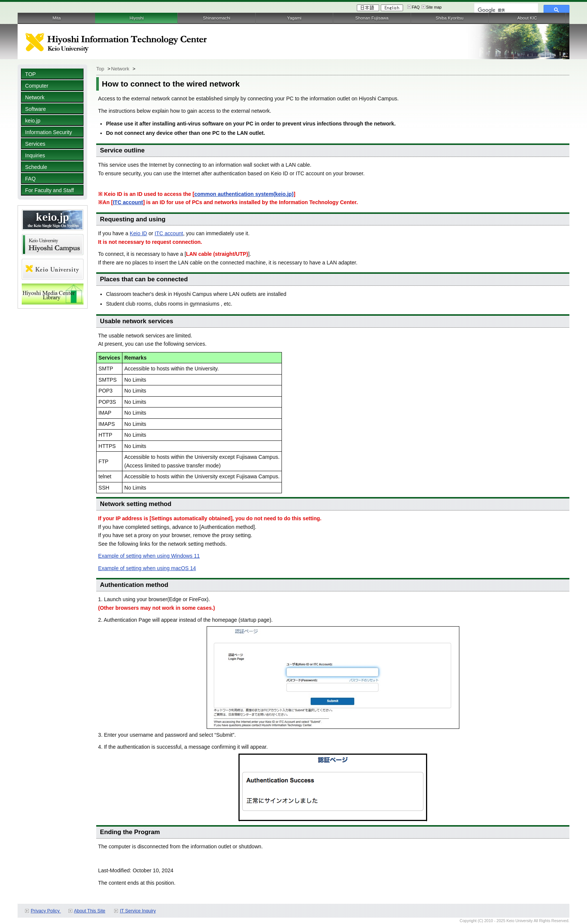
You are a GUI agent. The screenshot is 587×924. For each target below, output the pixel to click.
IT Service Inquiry (138, 911)
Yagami (294, 18)
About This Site (90, 911)
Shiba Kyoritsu (449, 18)
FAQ (416, 7)
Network (35, 97)
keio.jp (33, 121)
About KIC (527, 18)
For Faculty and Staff (49, 190)
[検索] (505, 10)
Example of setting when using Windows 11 (149, 556)
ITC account (128, 202)
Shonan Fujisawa (372, 18)
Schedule (36, 167)
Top (100, 69)
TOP (31, 74)
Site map (434, 7)
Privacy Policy (46, 911)
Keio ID (139, 233)
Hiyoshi (137, 18)
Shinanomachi (217, 18)
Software (36, 109)
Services (35, 144)
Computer (37, 86)
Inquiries (35, 155)
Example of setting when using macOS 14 (147, 568)
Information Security (48, 132)
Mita (57, 18)
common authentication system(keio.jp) (244, 194)
